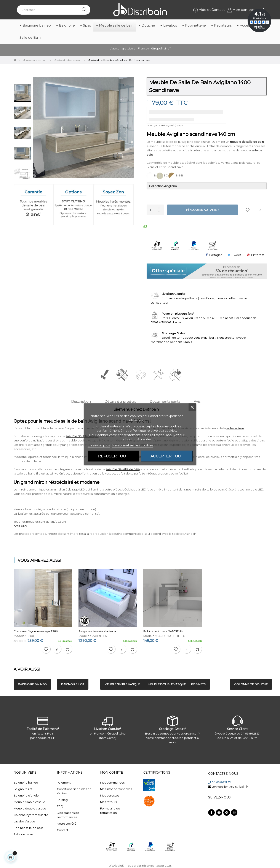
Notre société (67, 824)
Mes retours (108, 802)
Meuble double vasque (30, 808)
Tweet (237, 255)
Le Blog (62, 800)
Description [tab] (81, 402)
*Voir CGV (20, 526)
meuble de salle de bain (247, 142)
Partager (216, 255)
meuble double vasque (82, 436)
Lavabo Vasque (24, 821)
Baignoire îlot (23, 789)
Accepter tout (167, 456)
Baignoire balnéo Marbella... (98, 631)
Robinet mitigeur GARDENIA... (164, 631)
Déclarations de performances (68, 815)
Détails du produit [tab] (120, 402)
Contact (63, 830)
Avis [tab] (197, 402)
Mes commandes (112, 782)
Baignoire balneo (26, 782)
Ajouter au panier (202, 210)
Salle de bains (23, 834)
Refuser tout (113, 456)
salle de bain (235, 428)
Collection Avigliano (163, 186)
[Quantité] (155, 210)
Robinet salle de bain (28, 828)
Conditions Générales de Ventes (74, 791)
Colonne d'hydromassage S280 (36, 631)
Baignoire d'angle (26, 795)
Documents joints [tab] (165, 402)
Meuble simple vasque (29, 802)
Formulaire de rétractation (110, 811)
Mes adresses (110, 795)
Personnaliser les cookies (133, 445)
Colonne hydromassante (31, 815)
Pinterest (258, 255)
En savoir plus (99, 445)
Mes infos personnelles (116, 789)
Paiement (64, 782)
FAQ (60, 806)
